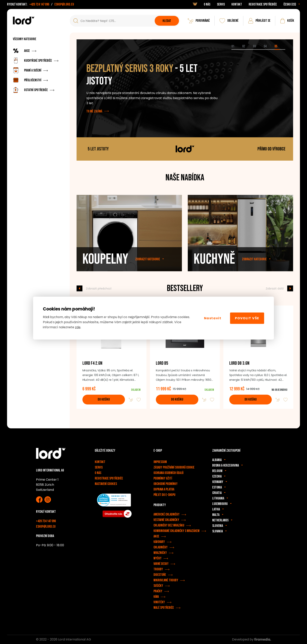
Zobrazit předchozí (99, 288)
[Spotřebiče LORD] (24, 21)
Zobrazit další (275, 288)
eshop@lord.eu (64, 4)
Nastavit (213, 318)
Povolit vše (247, 318)
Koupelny (105, 267)
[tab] (237, 49)
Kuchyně (214, 267)
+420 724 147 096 (39, 4)
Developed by (251, 639)
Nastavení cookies (106, 484)
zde (78, 327)
